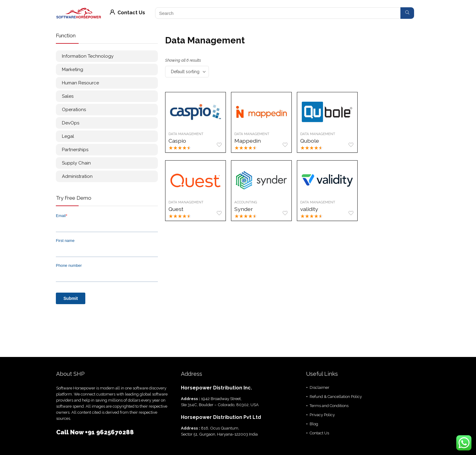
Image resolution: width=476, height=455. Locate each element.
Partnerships (75, 150)
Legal (68, 136)
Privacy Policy (322, 415)
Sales (68, 96)
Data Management (186, 134)
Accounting (246, 202)
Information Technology (88, 56)
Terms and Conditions (329, 406)
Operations (74, 110)
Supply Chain (76, 163)
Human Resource (80, 83)
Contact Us (127, 13)
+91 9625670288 (109, 432)
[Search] (407, 13)
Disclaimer (320, 387)
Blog (314, 424)
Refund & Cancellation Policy (336, 397)
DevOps (71, 123)
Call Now (71, 432)
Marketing (73, 70)
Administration (77, 176)
